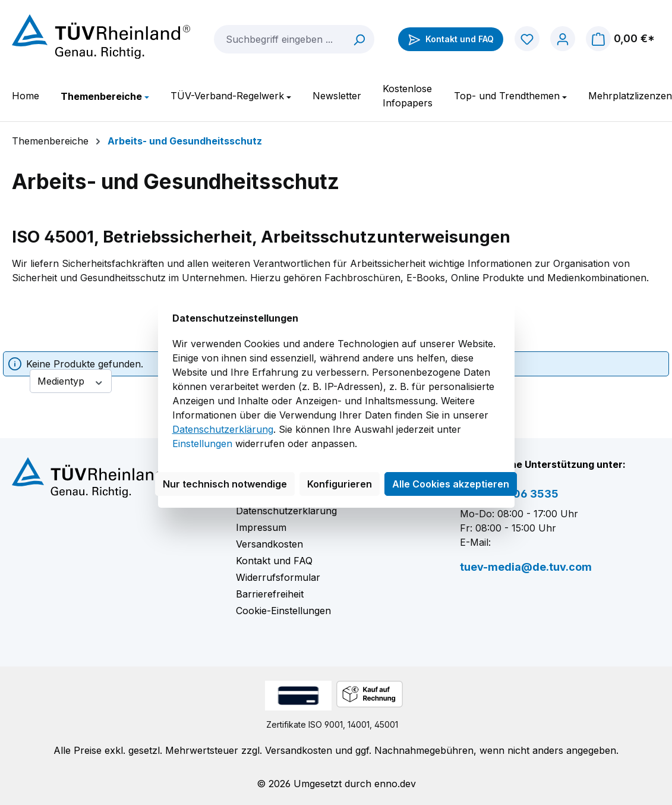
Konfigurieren (340, 484)
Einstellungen (202, 444)
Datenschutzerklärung (223, 429)
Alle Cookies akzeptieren (451, 484)
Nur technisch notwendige (225, 484)
